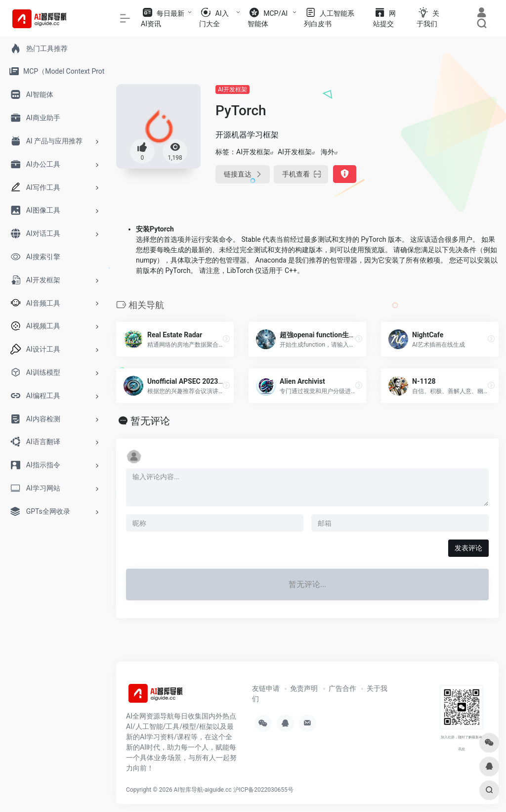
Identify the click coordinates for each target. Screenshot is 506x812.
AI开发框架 (232, 90)
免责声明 (304, 688)
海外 (328, 152)
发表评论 (468, 548)
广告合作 (342, 688)
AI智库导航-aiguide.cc (203, 790)
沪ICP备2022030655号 (263, 790)
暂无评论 (150, 421)
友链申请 (266, 688)
